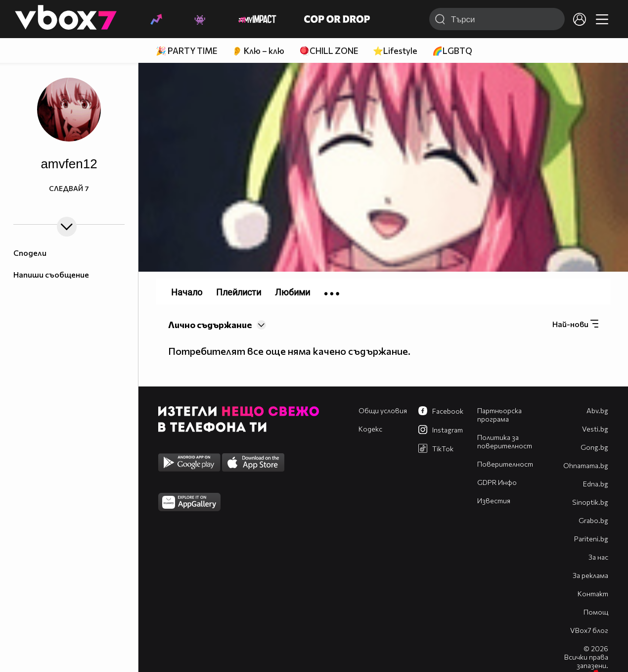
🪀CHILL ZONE (329, 51)
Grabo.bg (593, 520)
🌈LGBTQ (452, 51)
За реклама (590, 575)
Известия (494, 501)
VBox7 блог (589, 630)
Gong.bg (594, 447)
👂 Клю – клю (258, 51)
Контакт (593, 594)
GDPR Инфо (497, 482)
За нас (598, 557)
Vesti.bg (595, 429)
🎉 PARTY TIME (186, 51)
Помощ (596, 612)
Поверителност (505, 464)
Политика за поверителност (505, 441)
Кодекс (370, 429)
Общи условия (383, 410)
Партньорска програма (499, 415)
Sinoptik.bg (590, 502)
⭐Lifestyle (395, 51)
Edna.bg (596, 484)
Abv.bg (597, 410)
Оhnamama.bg (586, 465)
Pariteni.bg (591, 539)
